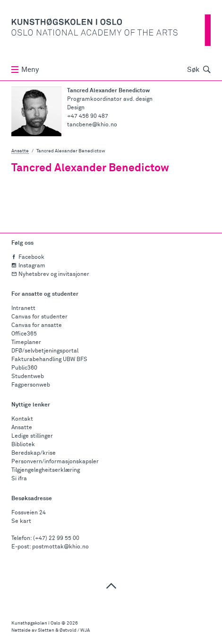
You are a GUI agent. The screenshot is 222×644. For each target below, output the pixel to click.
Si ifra (19, 479)
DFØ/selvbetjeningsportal (45, 351)
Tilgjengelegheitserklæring (46, 470)
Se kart (21, 521)
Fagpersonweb (31, 385)
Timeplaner (26, 343)
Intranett (23, 309)
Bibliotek (23, 445)
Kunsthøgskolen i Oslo (36, 623)
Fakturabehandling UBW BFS (49, 360)
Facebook (28, 257)
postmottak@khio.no (60, 547)
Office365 (24, 334)
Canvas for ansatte (37, 326)
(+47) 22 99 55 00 (56, 538)
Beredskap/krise (34, 453)
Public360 (24, 368)
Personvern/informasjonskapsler (55, 462)
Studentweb (28, 377)
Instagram (28, 266)
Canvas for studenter (39, 317)
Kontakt (22, 419)
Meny (25, 70)
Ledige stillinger (32, 436)
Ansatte (20, 151)
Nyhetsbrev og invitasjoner (50, 274)
